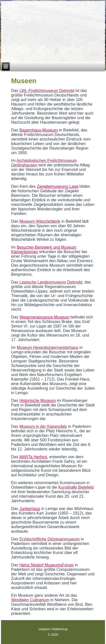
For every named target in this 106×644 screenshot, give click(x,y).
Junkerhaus (30, 509)
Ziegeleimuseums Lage (58, 186)
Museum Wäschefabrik (40, 221)
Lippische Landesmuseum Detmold (51, 282)
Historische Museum (38, 401)
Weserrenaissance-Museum (44, 317)
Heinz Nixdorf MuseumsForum (46, 565)
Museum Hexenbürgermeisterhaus (47, 348)
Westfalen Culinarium (30, 600)
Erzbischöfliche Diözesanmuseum (49, 539)
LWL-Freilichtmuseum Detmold (47, 91)
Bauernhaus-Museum (39, 130)
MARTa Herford (33, 457)
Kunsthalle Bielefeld (76, 487)
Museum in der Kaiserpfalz (43, 426)
